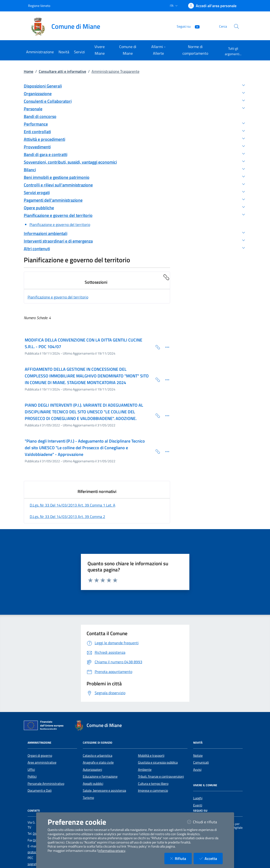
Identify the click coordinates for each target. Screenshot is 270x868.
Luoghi (198, 798)
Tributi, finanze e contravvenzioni (161, 776)
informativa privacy (112, 851)
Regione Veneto (39, 6)
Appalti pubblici (93, 784)
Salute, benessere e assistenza (104, 790)
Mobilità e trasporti (151, 756)
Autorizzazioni (92, 770)
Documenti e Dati (40, 790)
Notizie (198, 756)
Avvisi (197, 770)
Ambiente (145, 770)
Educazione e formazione (100, 776)
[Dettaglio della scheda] (165, 347)
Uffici (31, 770)
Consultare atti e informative (62, 71)
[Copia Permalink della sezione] (166, 277)
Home (29, 71)
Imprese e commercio (153, 790)
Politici (32, 776)
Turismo (88, 798)
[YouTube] (195, 26)
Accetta (211, 858)
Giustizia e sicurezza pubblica (158, 762)
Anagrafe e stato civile (98, 762)
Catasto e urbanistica (98, 756)
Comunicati (201, 762)
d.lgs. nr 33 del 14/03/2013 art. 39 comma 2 (67, 517)
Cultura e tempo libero (153, 784)
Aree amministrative (42, 762)
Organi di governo (40, 756)
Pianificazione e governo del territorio (58, 297)
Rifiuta (181, 858)
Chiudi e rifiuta (205, 822)
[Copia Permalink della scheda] (156, 347)
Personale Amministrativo (46, 784)
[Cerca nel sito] (236, 26)
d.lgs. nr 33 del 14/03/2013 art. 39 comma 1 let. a (73, 505)
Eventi (198, 805)
